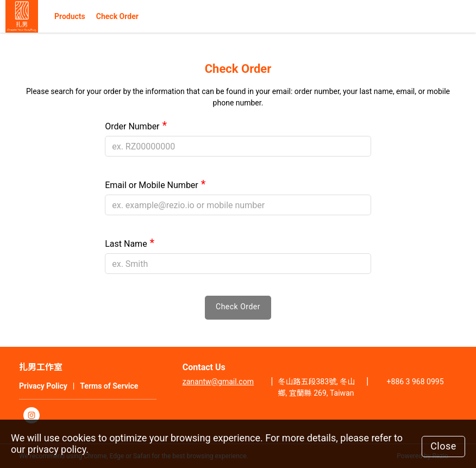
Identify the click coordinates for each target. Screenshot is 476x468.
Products (70, 16)
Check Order (117, 16)
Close (443, 446)
